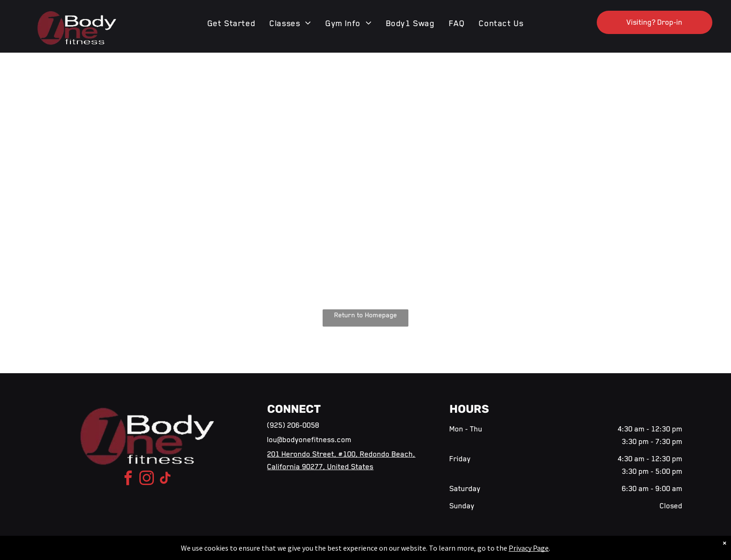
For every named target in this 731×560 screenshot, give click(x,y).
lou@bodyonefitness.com (309, 440)
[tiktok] (166, 480)
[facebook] (128, 480)
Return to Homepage (366, 315)
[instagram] (147, 480)
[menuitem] (232, 23)
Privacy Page (529, 548)
